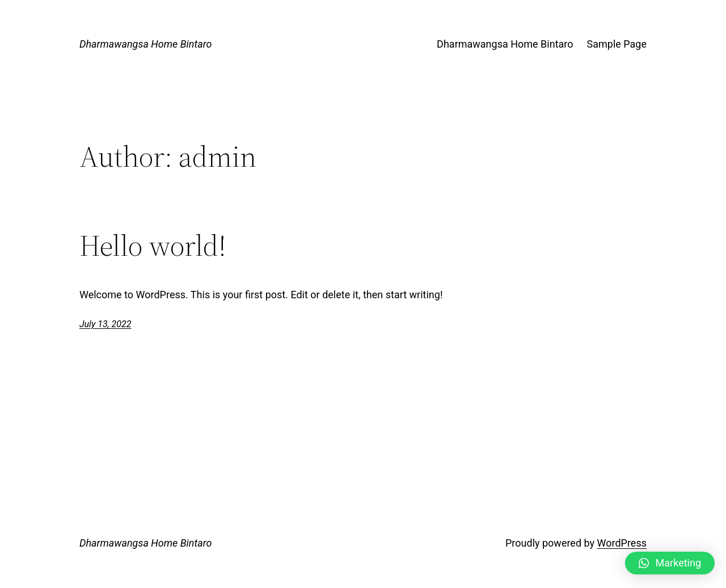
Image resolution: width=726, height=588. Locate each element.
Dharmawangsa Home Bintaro (145, 44)
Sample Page (617, 44)
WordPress (622, 543)
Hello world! (153, 246)
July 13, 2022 (105, 324)
